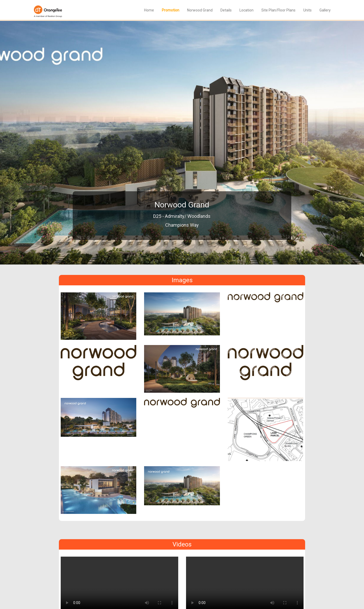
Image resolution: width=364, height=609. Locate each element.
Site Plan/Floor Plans (278, 10)
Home (149, 10)
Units (307, 10)
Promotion (171, 10)
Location (246, 10)
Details (226, 10)
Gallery (325, 10)
